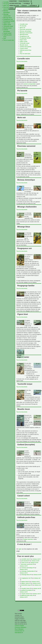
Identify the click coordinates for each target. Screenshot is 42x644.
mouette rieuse (26, 588)
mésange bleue (26, 575)
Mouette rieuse (7, 28)
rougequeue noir (26, 578)
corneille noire (25, 559)
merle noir (24, 563)
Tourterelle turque (8, 26)
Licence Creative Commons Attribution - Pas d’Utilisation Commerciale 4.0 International (21, 629)
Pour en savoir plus (9, 40)
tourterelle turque (26, 585)
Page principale (24, 1)
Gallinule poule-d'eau (26, 50)
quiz (20, 549)
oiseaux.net (36, 559)
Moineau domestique (25, 31)
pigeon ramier (25, 583)
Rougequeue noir (8, 19)
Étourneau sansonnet (26, 29)
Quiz (5, 38)
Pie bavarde (7, 4)
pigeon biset (25, 582)
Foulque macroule (28, 539)
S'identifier (13, 1)
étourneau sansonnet (27, 564)
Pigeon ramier (7, 25)
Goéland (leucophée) (25, 47)
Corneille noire (7, 2)
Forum (11, 8)
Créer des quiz (14, 6)
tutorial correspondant (30, 84)
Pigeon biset (7, 23)
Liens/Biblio (33, 6)
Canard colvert (7, 33)
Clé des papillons (15, 3)
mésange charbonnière (28, 571)
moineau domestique (27, 568)
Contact (24, 6)
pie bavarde (25, 561)
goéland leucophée (27, 590)
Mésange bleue (8, 18)
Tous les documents (22, 61)
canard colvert (25, 594)
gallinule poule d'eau (27, 595)
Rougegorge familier (9, 21)
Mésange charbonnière (26, 33)
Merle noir (6, 6)
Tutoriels (27, 3)
